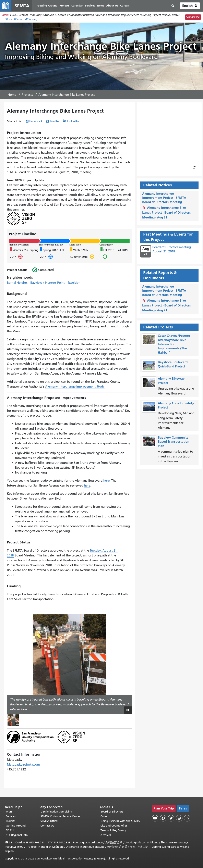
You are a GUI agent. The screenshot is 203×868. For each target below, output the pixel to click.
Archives (106, 835)
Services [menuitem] (90, 6)
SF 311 (10, 830)
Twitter (55, 121)
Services (11, 816)
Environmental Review (51, 245)
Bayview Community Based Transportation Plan (174, 442)
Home (12, 95)
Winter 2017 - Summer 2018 (82, 253)
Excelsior (74, 283)
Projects (27, 95)
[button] (190, 6)
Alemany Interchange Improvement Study (75, 387)
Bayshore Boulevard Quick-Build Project (173, 364)
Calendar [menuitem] (77, 6)
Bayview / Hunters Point (47, 283)
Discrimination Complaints (56, 812)
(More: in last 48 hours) (21, 19)
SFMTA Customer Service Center (60, 816)
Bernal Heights (17, 283)
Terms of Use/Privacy (113, 830)
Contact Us (47, 826)
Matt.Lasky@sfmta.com (23, 765)
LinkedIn (73, 121)
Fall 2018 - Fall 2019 (114, 253)
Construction (106, 245)
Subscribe (193, 17)
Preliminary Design (19, 245)
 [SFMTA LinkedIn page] (187, 818)
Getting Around (16, 826)
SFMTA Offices (49, 821)
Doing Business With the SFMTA (120, 821)
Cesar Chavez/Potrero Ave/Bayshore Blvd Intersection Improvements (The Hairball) (174, 344)
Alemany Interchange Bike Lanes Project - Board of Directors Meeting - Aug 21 (166, 212)
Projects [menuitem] (64, 6)
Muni (9, 812)
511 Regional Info (17, 835)
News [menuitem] (101, 6)
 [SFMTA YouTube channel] (155, 818)
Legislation (75, 245)
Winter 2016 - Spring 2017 (24, 253)
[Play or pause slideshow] (128, 710)
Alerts (6, 15)
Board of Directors (112, 812)
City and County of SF (114, 826)
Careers (105, 816)
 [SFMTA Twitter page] (171, 818)
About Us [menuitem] (112, 6)
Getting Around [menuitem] (47, 6)
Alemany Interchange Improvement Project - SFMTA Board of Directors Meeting (164, 198)
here (106, 481)
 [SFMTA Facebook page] (163, 818)
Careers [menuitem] (125, 6)
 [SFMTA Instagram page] (179, 818)
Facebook (36, 121)
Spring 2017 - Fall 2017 (52, 253)
